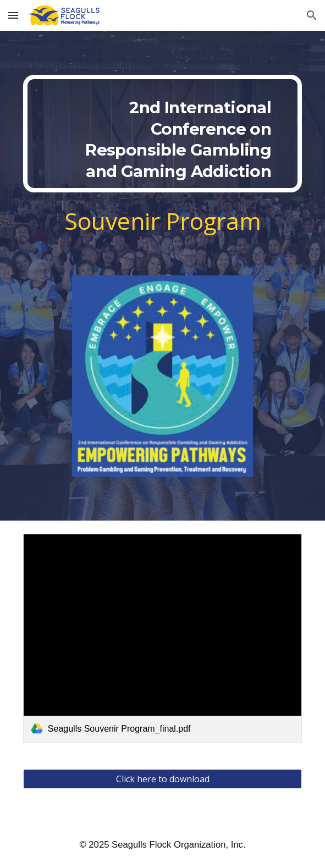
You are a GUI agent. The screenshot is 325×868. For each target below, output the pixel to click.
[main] (162, 134)
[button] (13, 15)
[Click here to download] (162, 779)
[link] (162, 638)
